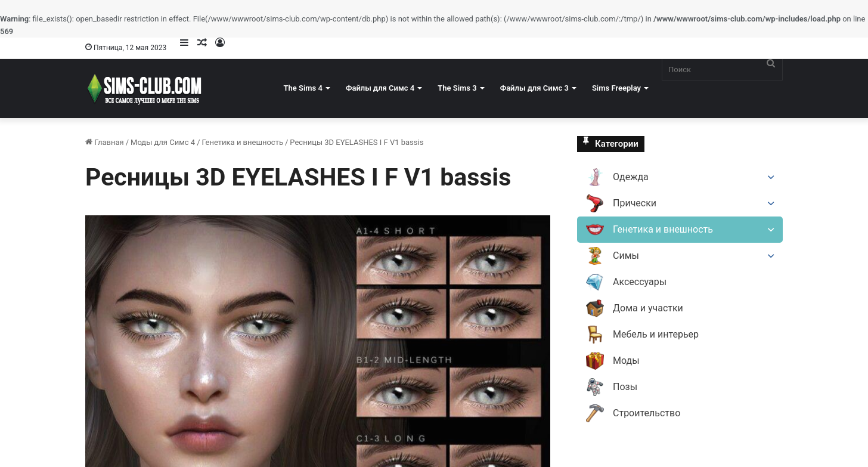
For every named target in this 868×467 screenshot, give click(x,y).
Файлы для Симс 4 (380, 88)
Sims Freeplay (616, 88)
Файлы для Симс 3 (534, 88)
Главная (105, 142)
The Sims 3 (457, 88)
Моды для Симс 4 (163, 142)
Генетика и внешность (243, 142)
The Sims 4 (303, 88)
